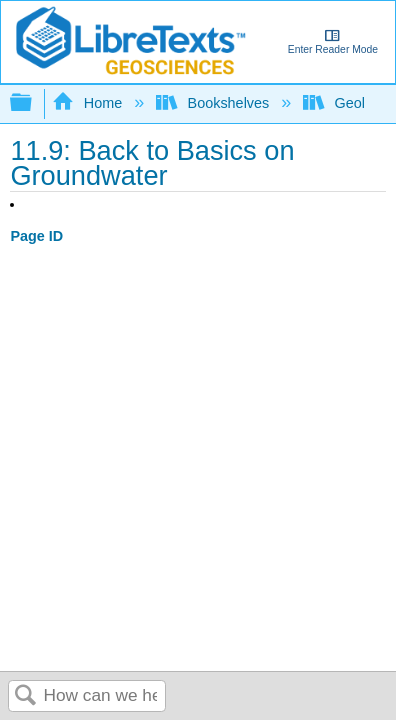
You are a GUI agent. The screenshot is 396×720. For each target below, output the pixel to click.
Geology (347, 103)
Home (89, 103)
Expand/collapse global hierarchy (34, 103)
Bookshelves (214, 103)
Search (26, 696)
